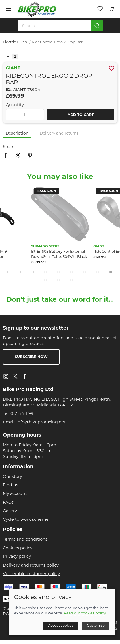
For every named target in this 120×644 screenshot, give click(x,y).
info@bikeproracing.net (41, 422)
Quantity (15, 105)
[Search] (60, 26)
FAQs (8, 502)
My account (15, 493)
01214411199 (22, 413)
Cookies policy (18, 548)
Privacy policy (17, 556)
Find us (10, 485)
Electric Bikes (15, 42)
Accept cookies (61, 625)
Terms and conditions (25, 539)
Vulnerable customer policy (31, 574)
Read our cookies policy (85, 613)
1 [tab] (15, 56)
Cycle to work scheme (26, 519)
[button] (9, 9)
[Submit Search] (97, 26)
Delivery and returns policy (31, 565)
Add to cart (81, 115)
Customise (96, 625)
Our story (12, 476)
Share (9, 147)
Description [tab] (17, 133)
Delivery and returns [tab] (59, 133)
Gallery (10, 511)
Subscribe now (31, 357)
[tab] (6, 272)
